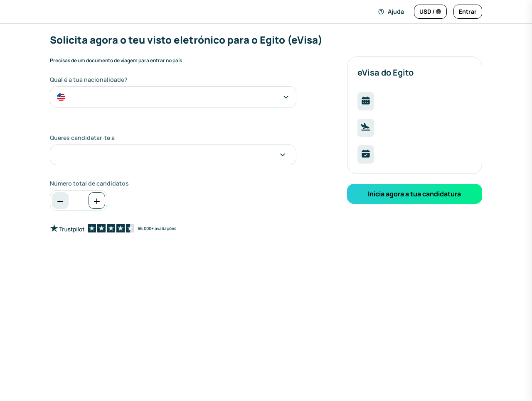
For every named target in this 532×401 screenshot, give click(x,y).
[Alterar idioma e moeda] (430, 12)
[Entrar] (468, 12)
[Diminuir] (60, 200)
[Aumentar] (97, 200)
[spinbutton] (79, 200)
